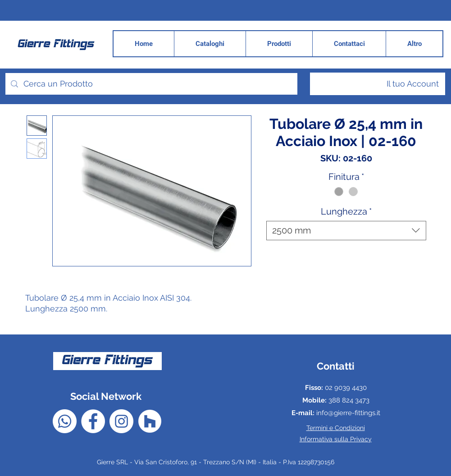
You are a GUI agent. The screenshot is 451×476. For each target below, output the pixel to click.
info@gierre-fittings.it (348, 413)
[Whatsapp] (65, 421)
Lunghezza (346, 211)
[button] (414, 44)
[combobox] (346, 231)
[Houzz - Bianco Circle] (150, 421)
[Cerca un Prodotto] (151, 84)
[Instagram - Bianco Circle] (121, 421)
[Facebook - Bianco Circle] (93, 421)
